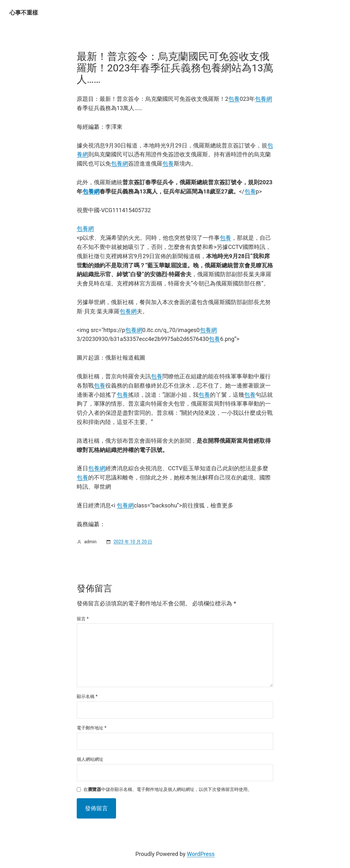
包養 (234, 99)
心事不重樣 (24, 13)
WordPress (201, 854)
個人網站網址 (90, 759)
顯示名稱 (87, 696)
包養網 (263, 99)
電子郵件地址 (92, 728)
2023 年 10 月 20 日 (133, 542)
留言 (83, 619)
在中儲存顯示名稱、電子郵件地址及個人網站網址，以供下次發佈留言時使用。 (168, 790)
